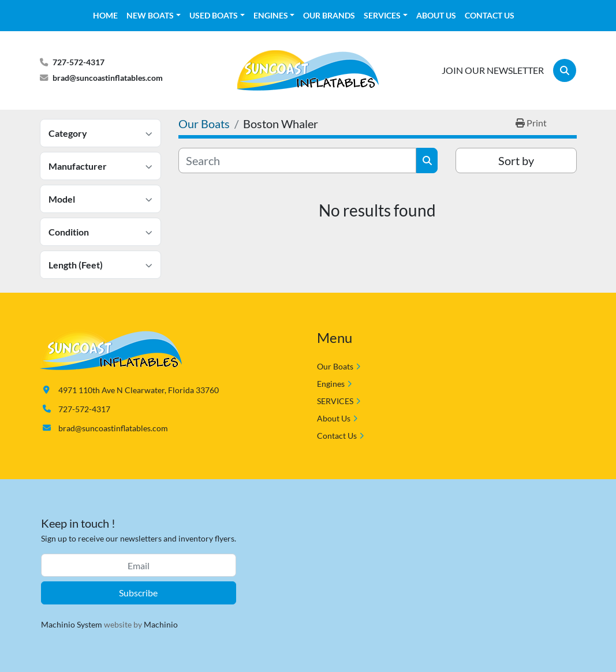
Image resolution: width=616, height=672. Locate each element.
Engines (271, 15)
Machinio (161, 624)
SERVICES (382, 15)
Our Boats (335, 366)
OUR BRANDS (329, 15)
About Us (436, 15)
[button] (154, 15)
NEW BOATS (150, 15)
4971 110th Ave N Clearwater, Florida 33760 (139, 390)
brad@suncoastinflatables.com (108, 78)
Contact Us (490, 15)
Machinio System (72, 624)
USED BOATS (214, 15)
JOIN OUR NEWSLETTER (493, 70)
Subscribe (138, 593)
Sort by (516, 160)
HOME (105, 15)
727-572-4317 (79, 62)
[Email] (139, 565)
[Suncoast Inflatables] (111, 349)
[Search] (565, 70)
